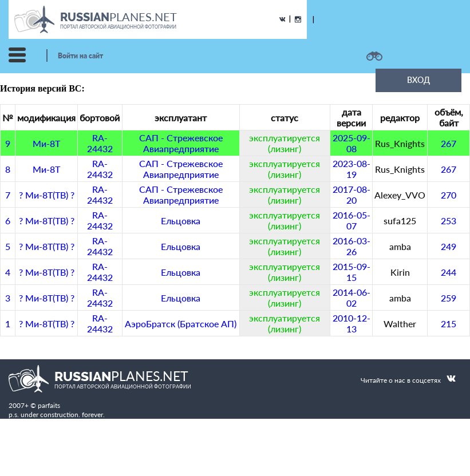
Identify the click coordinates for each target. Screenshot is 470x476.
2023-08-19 (351, 169)
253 (449, 221)
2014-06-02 (351, 297)
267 (449, 143)
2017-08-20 (351, 195)
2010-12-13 (351, 323)
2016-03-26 (351, 246)
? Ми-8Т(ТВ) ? (47, 195)
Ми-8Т (46, 143)
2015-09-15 (351, 272)
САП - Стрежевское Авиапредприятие (181, 143)
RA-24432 (100, 143)
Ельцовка (181, 221)
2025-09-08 (351, 143)
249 (449, 246)
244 (449, 272)
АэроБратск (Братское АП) (181, 324)
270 (449, 195)
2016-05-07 (351, 220)
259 (449, 298)
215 (449, 324)
